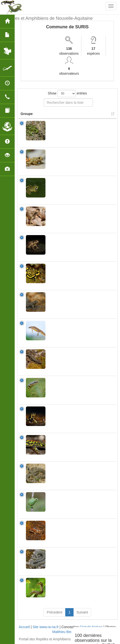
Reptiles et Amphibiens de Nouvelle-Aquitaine (48, 18)
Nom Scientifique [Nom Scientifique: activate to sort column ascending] (63, 114)
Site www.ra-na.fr (46, 627)
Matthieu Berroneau (67, 632)
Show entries (67, 93)
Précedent (55, 612)
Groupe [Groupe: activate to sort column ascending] (27, 114)
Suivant (82, 612)
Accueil (24, 627)
